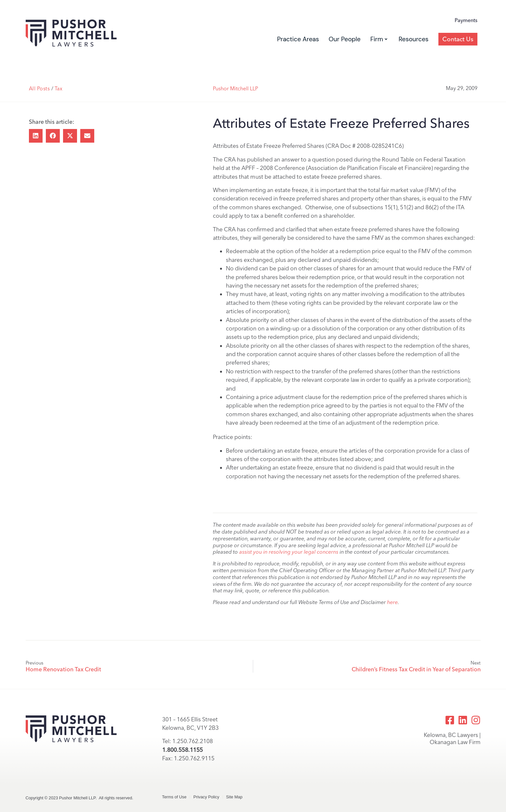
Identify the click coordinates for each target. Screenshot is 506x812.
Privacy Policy (206, 797)
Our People (344, 39)
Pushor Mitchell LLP (235, 89)
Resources (414, 39)
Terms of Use (174, 797)
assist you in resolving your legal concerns (289, 552)
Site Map (234, 797)
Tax (58, 89)
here (392, 602)
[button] (36, 136)
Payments (466, 20)
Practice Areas (298, 39)
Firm (379, 39)
